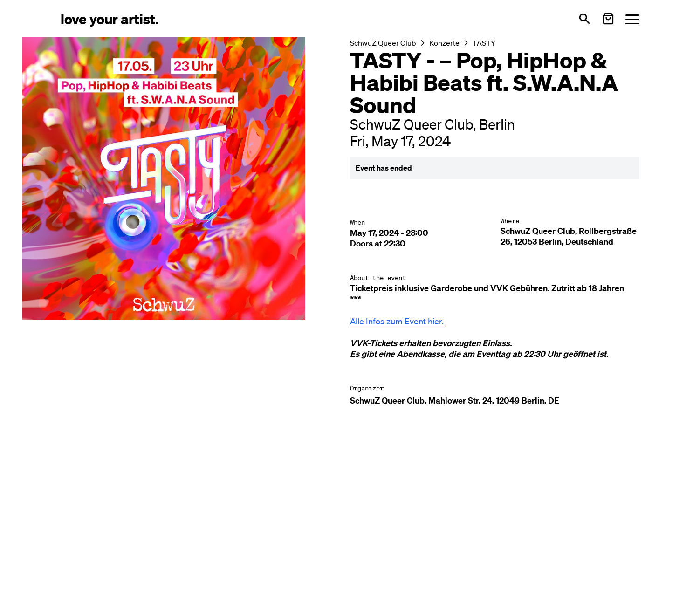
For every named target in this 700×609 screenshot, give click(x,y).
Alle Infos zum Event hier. (397, 321)
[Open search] (584, 19)
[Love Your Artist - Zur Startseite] (110, 18)
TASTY (484, 43)
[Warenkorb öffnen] (608, 19)
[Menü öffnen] (632, 19)
